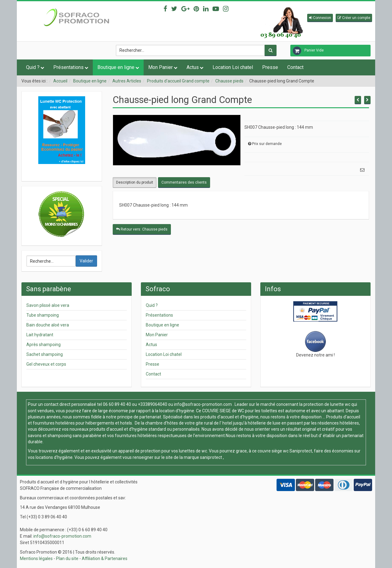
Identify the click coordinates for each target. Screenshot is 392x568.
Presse (270, 67)
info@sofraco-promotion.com (203, 404)
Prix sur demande (267, 144)
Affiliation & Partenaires (105, 558)
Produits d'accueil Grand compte (178, 81)
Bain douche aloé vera (48, 325)
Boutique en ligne (116, 67)
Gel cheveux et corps (46, 364)
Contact (295, 67)
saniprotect (211, 457)
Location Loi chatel (233, 67)
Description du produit (135, 182)
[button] (320, 18)
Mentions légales (36, 558)
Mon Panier (160, 67)
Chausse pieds (229, 81)
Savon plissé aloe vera (48, 305)
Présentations (68, 67)
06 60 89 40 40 (117, 404)
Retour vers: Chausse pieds (142, 229)
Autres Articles (127, 81)
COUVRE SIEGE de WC (224, 411)
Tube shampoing (43, 315)
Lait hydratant (40, 335)
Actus (193, 67)
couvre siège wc (273, 451)
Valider (86, 261)
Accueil (60, 81)
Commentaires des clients (184, 182)
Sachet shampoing (45, 354)
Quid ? (33, 67)
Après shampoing (43, 345)
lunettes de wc (193, 451)
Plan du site (67, 558)
